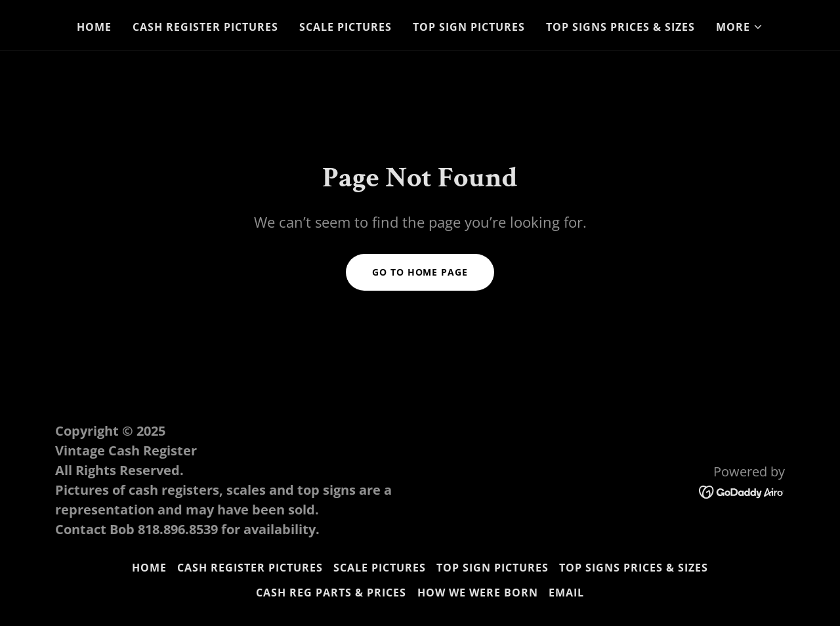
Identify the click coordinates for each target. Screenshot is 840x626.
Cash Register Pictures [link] (205, 27)
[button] (740, 27)
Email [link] (566, 593)
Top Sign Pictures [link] (469, 27)
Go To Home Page (420, 272)
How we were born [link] (478, 593)
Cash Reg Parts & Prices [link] (331, 593)
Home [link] (94, 27)
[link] (742, 491)
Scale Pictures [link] (346, 27)
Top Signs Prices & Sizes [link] (620, 27)
